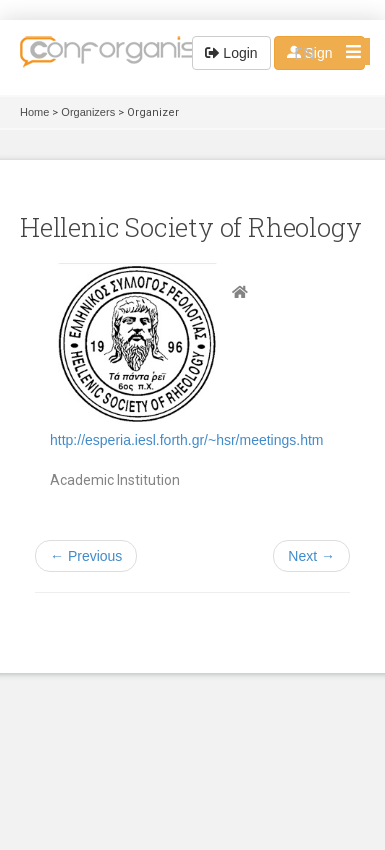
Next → (311, 556)
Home (34, 112)
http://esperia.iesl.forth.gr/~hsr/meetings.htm (187, 440)
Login (231, 53)
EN (304, 54)
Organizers (88, 112)
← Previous (86, 556)
